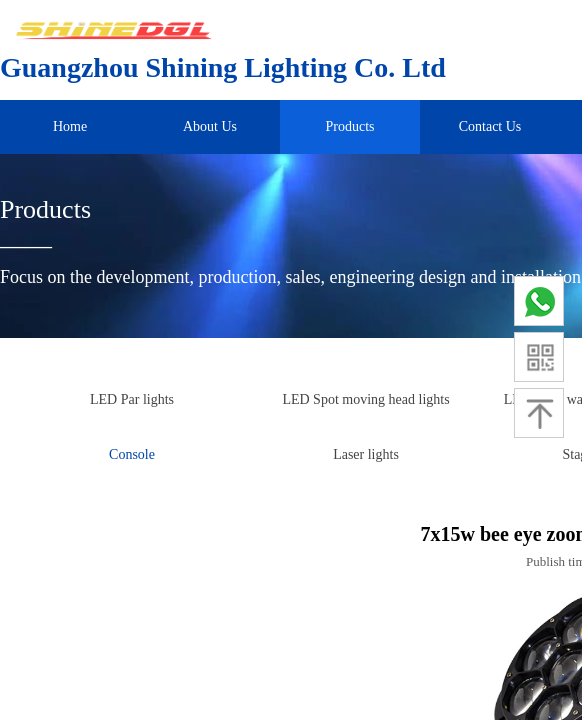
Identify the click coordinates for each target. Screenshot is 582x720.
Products (350, 126)
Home (70, 126)
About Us (210, 126)
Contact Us (490, 126)
